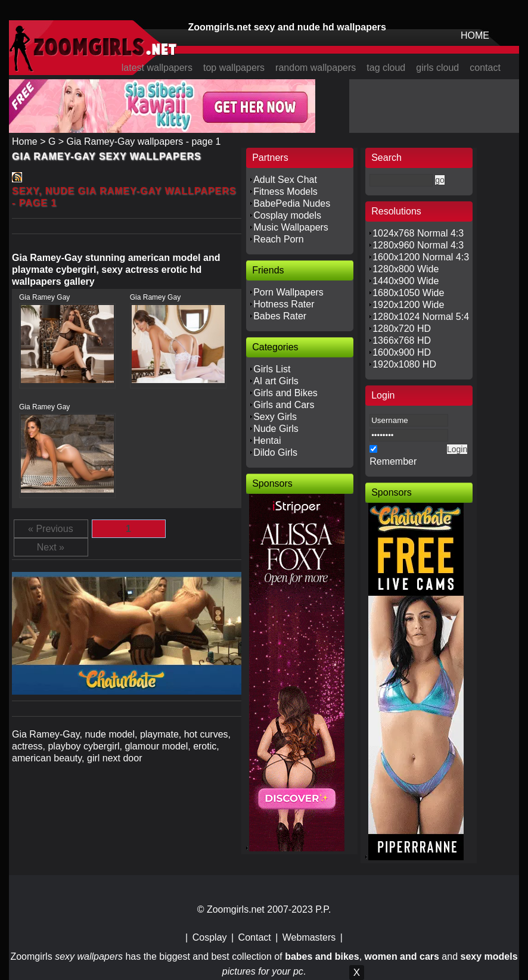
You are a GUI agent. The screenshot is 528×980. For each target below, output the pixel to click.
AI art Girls (276, 381)
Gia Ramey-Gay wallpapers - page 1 (144, 141)
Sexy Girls (275, 417)
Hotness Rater (284, 304)
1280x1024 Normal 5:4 (421, 317)
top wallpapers (234, 68)
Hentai (267, 441)
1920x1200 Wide (408, 305)
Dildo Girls (275, 452)
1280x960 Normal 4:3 (418, 245)
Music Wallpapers (291, 227)
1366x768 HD (402, 340)
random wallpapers (316, 68)
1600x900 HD (402, 352)
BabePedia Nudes (292, 203)
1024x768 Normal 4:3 (418, 233)
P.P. (323, 909)
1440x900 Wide (406, 281)
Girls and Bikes (285, 393)
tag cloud (386, 68)
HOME (475, 35)
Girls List (272, 369)
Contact (255, 937)
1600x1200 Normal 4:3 (421, 257)
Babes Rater (280, 316)
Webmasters (309, 937)
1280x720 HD (402, 329)
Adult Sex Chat (285, 180)
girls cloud (437, 68)
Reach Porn (279, 239)
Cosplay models (287, 215)
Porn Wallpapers (288, 292)
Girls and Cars (284, 405)
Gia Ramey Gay (44, 297)
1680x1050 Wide (408, 293)
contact (485, 68)
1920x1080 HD (404, 364)
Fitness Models (285, 192)
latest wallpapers (157, 68)
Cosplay (210, 937)
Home (25, 141)
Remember (393, 461)
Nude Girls (276, 429)
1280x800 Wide (406, 269)
